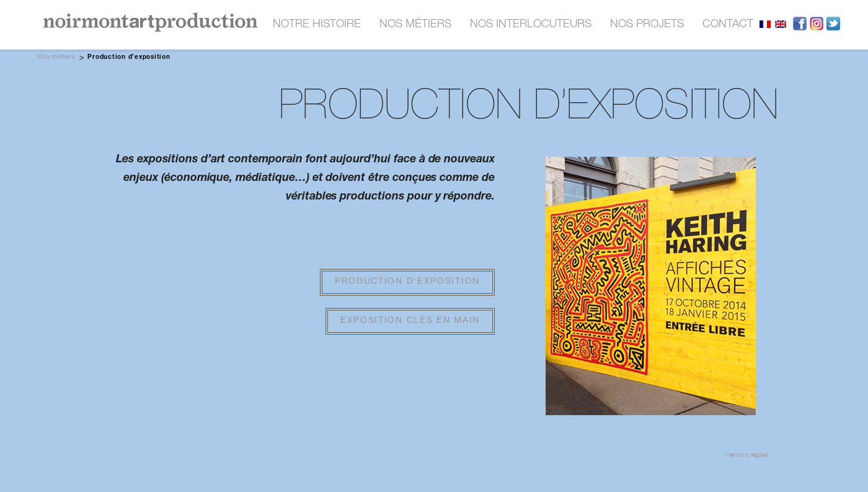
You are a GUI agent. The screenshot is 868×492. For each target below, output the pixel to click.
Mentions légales (747, 455)
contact (728, 25)
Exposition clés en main (410, 321)
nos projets (647, 25)
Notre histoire (317, 25)
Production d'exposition (407, 282)
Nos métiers (56, 58)
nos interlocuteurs (531, 25)
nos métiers (415, 25)
